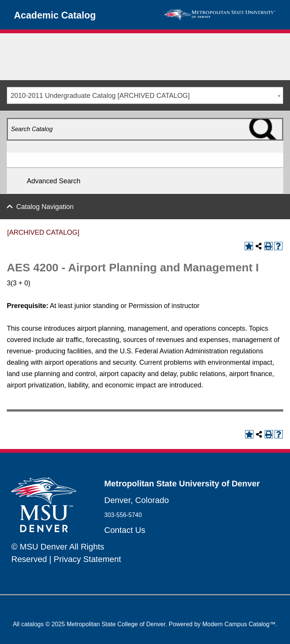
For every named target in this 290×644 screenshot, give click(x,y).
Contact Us (125, 530)
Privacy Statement (87, 559)
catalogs (32, 624)
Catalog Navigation (45, 207)
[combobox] (145, 95)
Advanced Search (54, 181)
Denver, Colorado (137, 500)
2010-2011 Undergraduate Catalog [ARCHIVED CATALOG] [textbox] (100, 96)
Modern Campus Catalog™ (239, 624)
